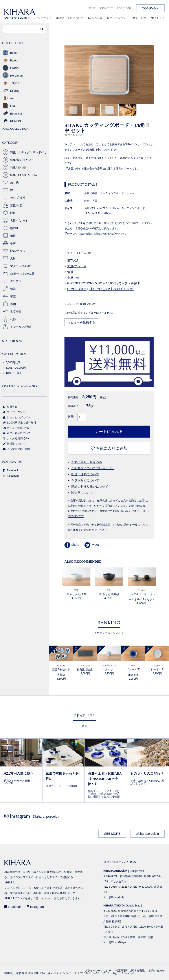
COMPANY (150, 8)
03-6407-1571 (119, 927)
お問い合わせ (157, 971)
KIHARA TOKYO (114, 906)
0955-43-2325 (76, 516)
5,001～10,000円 (16, 368)
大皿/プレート (77, 266)
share (72, 545)
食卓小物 (73, 278)
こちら (141, 525)
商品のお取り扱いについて (90, 486)
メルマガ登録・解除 (16, 449)
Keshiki (11, 91)
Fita (9, 106)
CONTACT (107, 8)
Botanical (12, 114)
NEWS (92, 8)
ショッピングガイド (16, 417)
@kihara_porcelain (46, 816)
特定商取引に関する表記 (130, 971)
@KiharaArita (116, 897)
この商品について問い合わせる (93, 468)
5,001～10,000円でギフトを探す (118, 283)
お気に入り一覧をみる (87, 462)
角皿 (70, 272)
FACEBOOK (125, 8)
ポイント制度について (18, 428)
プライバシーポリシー (98, 971)
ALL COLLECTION (15, 129)
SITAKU (73, 260)
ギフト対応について (85, 480)
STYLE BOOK (77, 289)
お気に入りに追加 (109, 448)
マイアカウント (118, 18)
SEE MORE (112, 834)
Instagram (10, 476)
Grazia (10, 68)
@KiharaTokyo (117, 942)
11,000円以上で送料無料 (19, 423)
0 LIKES (158, 18)
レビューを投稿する (81, 322)
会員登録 (95, 18)
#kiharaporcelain (148, 834)
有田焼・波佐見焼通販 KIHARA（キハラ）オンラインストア (44, 973)
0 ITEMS (140, 18)
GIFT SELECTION (80, 283)
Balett (10, 60)
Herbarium (13, 76)
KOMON (12, 121)
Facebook (10, 470)
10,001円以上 (14, 373)
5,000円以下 (13, 363)
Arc (8, 98)
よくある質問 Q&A (16, 438)
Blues (10, 53)
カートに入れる (109, 432)
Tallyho (11, 83)
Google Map (137, 871)
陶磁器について (82, 493)
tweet (92, 545)
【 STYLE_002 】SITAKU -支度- (112, 289)
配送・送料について (70, 18)
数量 (71, 417)
